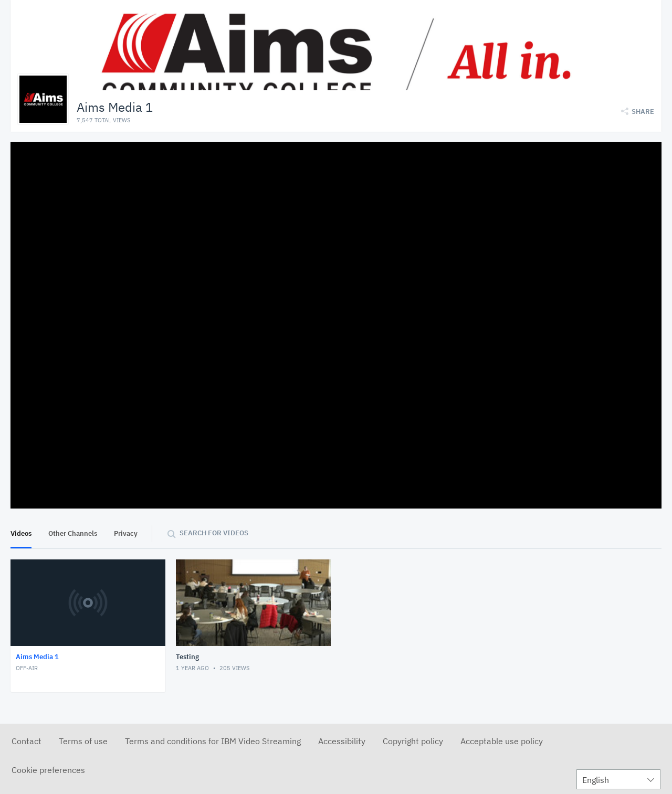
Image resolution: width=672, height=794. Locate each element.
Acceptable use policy (502, 741)
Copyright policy (413, 741)
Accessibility (342, 741)
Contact (27, 741)
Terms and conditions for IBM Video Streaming (213, 741)
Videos (21, 533)
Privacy (126, 533)
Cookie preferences (48, 770)
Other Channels (73, 533)
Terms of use (83, 741)
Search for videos (214, 533)
